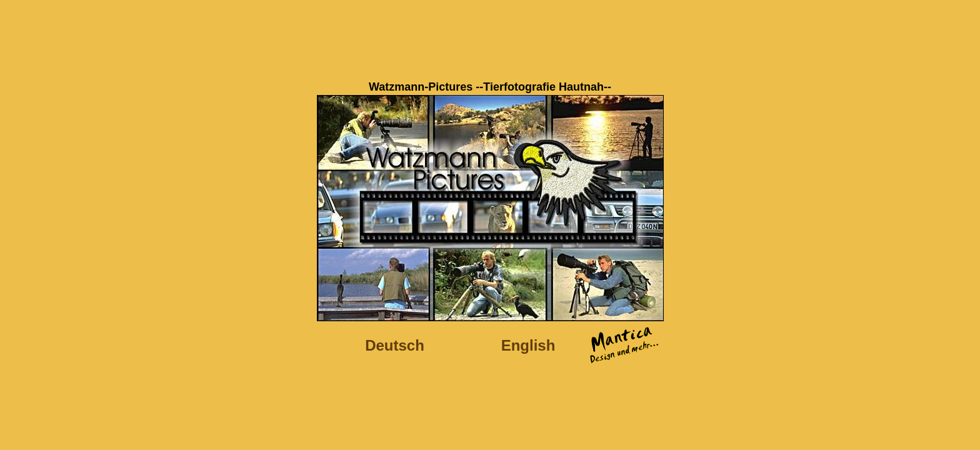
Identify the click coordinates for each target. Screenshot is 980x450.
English (528, 345)
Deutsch (395, 345)
